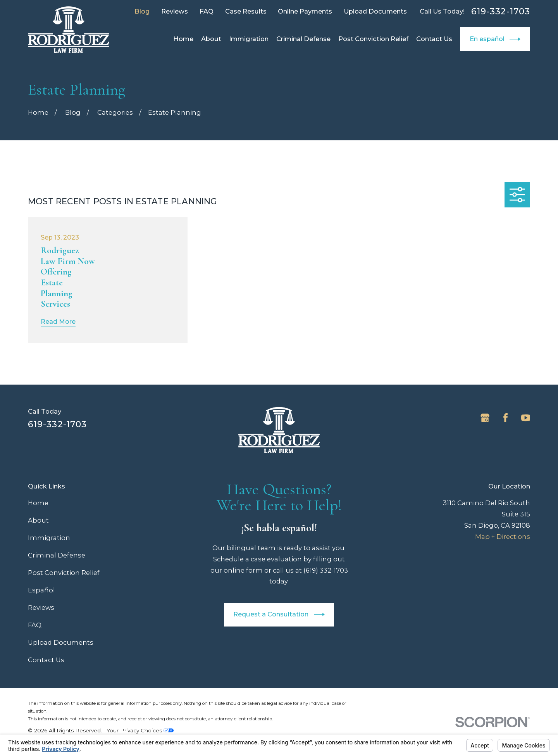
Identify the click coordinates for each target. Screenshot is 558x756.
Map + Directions (503, 537)
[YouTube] (526, 418)
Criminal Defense (57, 555)
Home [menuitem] (183, 39)
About (38, 520)
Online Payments (305, 11)
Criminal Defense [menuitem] (303, 39)
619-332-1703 (501, 12)
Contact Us (46, 660)
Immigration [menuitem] (249, 39)
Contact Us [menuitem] (434, 39)
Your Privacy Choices (140, 730)
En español (495, 39)
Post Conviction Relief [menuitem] (373, 39)
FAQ (207, 11)
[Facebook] (505, 418)
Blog (142, 11)
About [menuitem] (211, 39)
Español (41, 590)
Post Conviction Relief (64, 573)
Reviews (175, 11)
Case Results (246, 11)
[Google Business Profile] (485, 418)
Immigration (49, 538)
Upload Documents (375, 11)
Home (38, 503)
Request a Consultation (279, 614)
